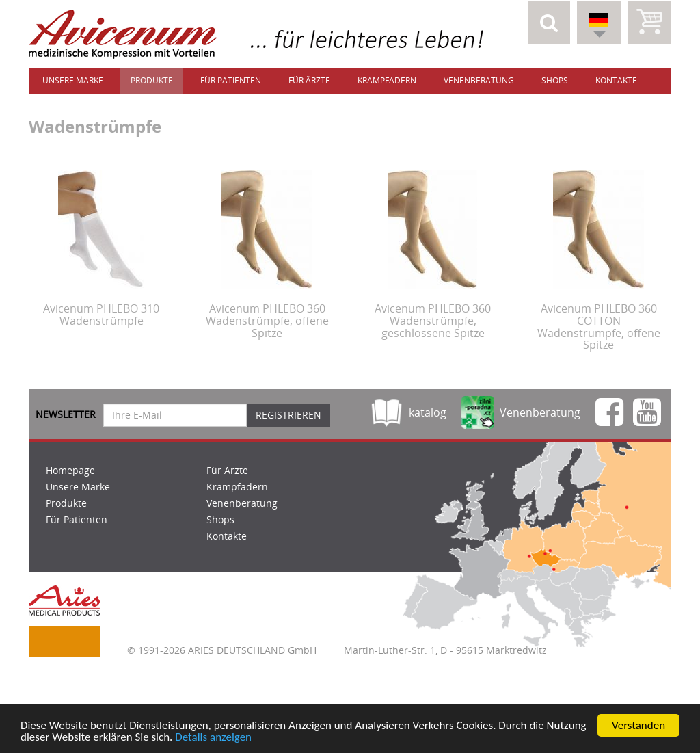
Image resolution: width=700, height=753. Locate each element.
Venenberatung (479, 80)
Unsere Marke (73, 80)
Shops (555, 80)
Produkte (152, 80)
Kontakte (616, 80)
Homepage (70, 470)
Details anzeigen (213, 738)
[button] (549, 23)
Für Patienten (231, 80)
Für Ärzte (309, 80)
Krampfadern (387, 80)
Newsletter (66, 414)
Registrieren (288, 415)
